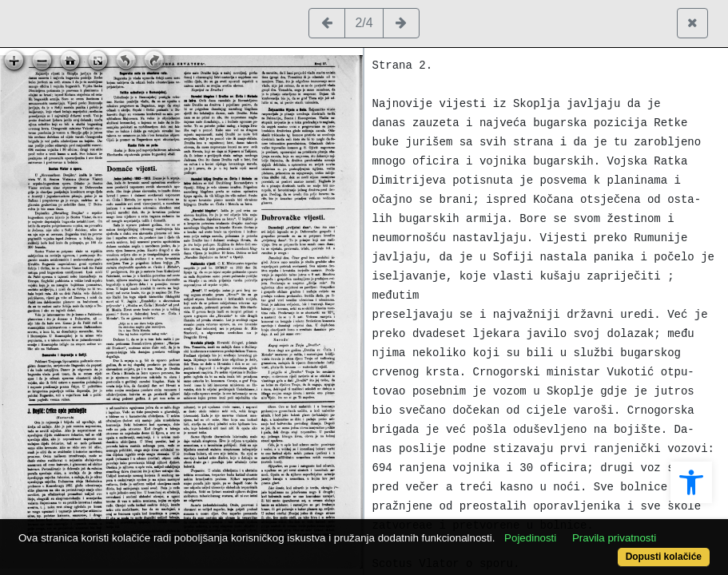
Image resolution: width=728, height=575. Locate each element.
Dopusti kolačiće (623, 548)
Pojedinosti (567, 513)
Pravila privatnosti (103, 529)
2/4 (364, 23)
